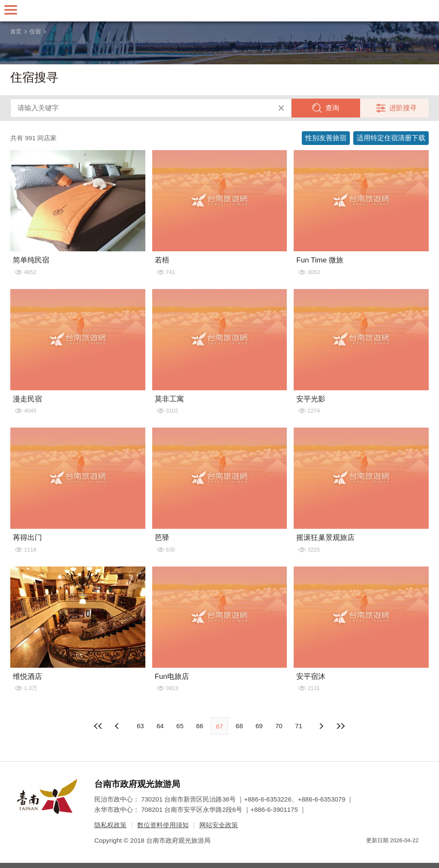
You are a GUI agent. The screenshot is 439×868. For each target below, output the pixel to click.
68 (239, 726)
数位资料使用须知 (163, 825)
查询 (332, 108)
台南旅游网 (219, 11)
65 (180, 726)
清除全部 (281, 108)
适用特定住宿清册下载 (391, 138)
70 (279, 726)
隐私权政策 (110, 825)
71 (299, 726)
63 (140, 726)
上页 (321, 726)
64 (160, 726)
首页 (16, 32)
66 (200, 726)
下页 (118, 726)
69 (259, 726)
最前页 (98, 726)
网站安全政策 (219, 825)
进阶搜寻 (403, 108)
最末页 (341, 726)
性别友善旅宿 (326, 138)
